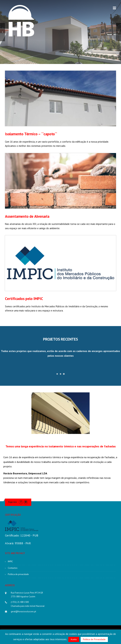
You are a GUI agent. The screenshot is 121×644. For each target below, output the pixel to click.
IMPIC (10, 561)
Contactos (13, 568)
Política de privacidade (18, 574)
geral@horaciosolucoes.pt (23, 612)
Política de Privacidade (94, 639)
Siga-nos (12, 502)
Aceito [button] (74, 639)
